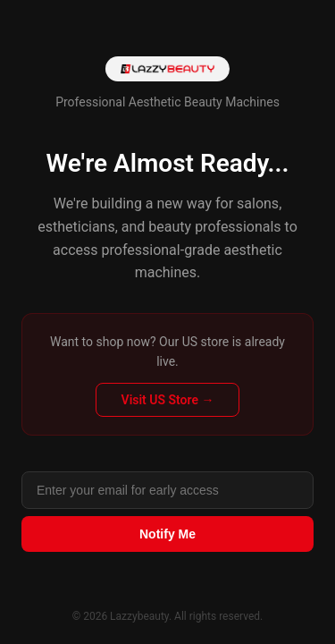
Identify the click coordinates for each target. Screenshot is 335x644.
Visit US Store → (168, 400)
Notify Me (167, 534)
